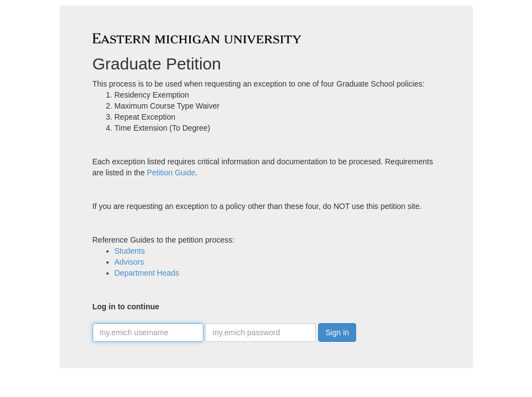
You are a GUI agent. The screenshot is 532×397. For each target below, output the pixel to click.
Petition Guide (171, 173)
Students (130, 251)
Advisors (130, 262)
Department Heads (147, 273)
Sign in (337, 332)
